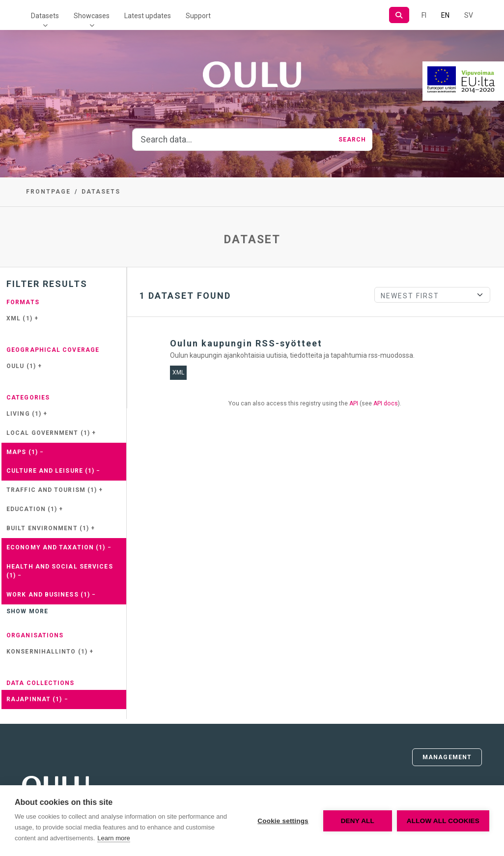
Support (198, 16)
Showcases (92, 16)
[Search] (399, 15)
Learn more (113, 838)
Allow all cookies (443, 821)
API (354, 403)
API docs (386, 403)
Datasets (45, 16)
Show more (27, 611)
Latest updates (148, 16)
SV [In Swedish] (469, 15)
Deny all (358, 821)
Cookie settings (283, 821)
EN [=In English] (445, 15)
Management (447, 757)
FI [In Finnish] (424, 15)
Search (352, 140)
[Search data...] (233, 140)
